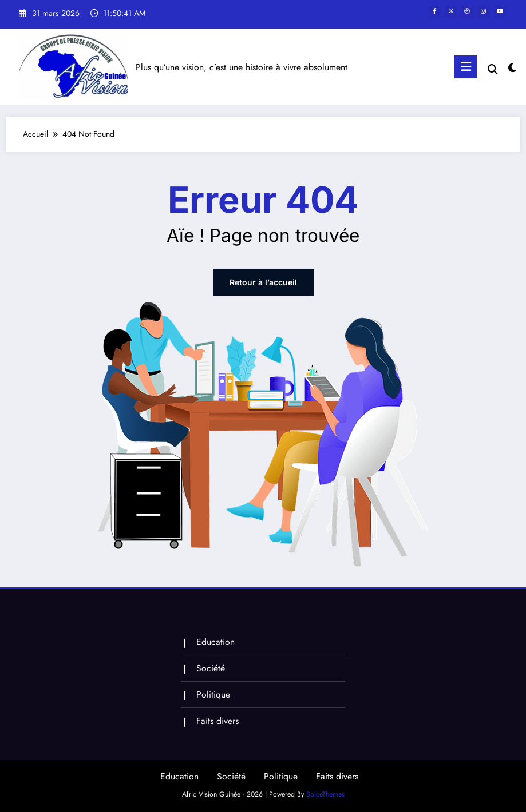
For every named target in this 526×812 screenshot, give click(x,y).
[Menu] (466, 67)
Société (211, 668)
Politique (213, 694)
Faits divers (217, 721)
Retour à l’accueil (263, 282)
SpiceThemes (325, 794)
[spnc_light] (512, 68)
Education (215, 642)
